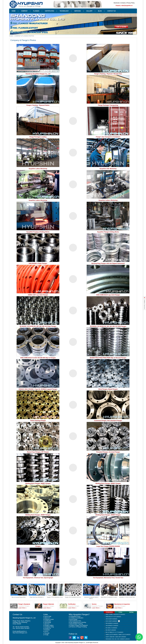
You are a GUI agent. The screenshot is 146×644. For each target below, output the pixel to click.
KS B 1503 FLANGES (111, 621)
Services (47, 624)
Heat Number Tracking (76, 624)
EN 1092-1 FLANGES (111, 628)
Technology (48, 622)
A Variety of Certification (77, 618)
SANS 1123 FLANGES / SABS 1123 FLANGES (118, 635)
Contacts (123, 3)
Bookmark (117, 3)
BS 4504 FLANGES (111, 630)
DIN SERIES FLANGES (112, 623)
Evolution (47, 630)
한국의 (46, 631)
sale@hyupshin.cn (22, 631)
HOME (14, 11)
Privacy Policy (131, 3)
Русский (47, 633)
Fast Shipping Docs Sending (78, 622)
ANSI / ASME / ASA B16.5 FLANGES (115, 614)
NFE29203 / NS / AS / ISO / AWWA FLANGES (118, 639)
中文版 (46, 635)
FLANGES (36, 11)
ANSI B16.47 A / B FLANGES (113, 617)
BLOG (100, 11)
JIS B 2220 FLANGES (111, 619)
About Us (47, 618)
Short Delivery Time (75, 621)
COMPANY (24, 11)
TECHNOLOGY (64, 11)
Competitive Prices (75, 616)
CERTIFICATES (49, 11)
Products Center (49, 619)
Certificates (48, 621)
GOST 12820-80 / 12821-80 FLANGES (116, 637)
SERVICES (78, 11)
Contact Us (48, 628)
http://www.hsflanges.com (20, 633)
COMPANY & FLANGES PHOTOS (24, 36)
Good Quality (74, 619)
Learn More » (22, 608)
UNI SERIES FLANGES (112, 626)
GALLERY (89, 11)
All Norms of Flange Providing (78, 627)
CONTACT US (111, 11)
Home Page (48, 616)
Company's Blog (49, 627)
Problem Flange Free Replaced (79, 625)
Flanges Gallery (49, 625)
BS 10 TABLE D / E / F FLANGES (114, 632)
